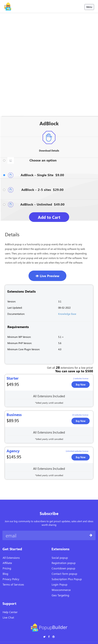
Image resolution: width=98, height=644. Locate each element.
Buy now (81, 385)
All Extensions (11, 558)
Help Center (10, 612)
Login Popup (59, 584)
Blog (5, 574)
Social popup (60, 558)
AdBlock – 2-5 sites (36, 189)
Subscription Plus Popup (67, 579)
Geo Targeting (60, 595)
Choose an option (43, 160)
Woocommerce (61, 590)
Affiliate (7, 563)
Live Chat (8, 617)
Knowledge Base (67, 314)
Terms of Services (13, 584)
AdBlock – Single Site (37, 175)
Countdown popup (63, 568)
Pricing (7, 568)
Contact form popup (64, 574)
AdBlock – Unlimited (36, 204)
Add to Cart (49, 217)
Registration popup (64, 563)
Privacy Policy (11, 579)
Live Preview (47, 276)
